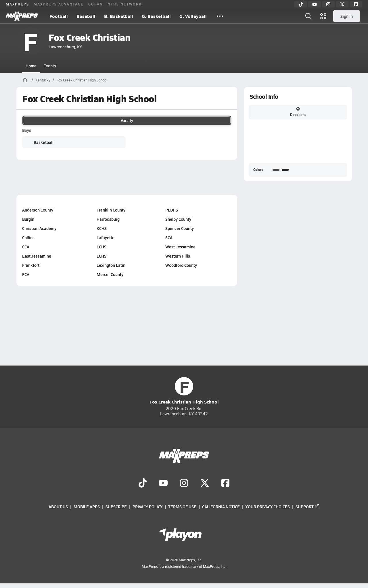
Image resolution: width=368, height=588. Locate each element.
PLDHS (172, 210)
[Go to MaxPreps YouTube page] (163, 484)
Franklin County (111, 210)
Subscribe (116, 507)
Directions (298, 112)
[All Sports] (220, 16)
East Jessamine (37, 256)
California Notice (221, 507)
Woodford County (181, 265)
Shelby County (178, 219)
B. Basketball (119, 16)
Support (308, 507)
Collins (28, 237)
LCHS (101, 247)
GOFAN (96, 4)
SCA (169, 237)
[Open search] (308, 16)
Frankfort (31, 265)
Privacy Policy (147, 507)
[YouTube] (315, 4)
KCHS (101, 228)
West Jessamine (180, 247)
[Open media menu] (323, 16)
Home (31, 66)
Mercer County (110, 274)
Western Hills (178, 256)
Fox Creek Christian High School (82, 80)
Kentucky (43, 80)
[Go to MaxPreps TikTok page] (143, 484)
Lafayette (105, 237)
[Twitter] (342, 4)
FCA (26, 274)
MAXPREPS (17, 4)
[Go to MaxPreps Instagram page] (184, 484)
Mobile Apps (87, 507)
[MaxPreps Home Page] (25, 80)
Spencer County (180, 228)
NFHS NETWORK (125, 4)
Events (50, 66)
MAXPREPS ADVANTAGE (59, 4)
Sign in (347, 16)
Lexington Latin (111, 265)
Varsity (127, 120)
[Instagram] (328, 4)
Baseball (86, 16)
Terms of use (182, 507)
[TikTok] (301, 4)
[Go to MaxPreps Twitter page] (205, 484)
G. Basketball (156, 16)
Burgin (28, 219)
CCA (26, 247)
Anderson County (38, 210)
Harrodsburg (108, 219)
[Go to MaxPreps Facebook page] (225, 484)
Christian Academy (39, 228)
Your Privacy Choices (268, 507)
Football (59, 16)
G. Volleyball (193, 16)
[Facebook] (356, 4)
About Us (58, 507)
